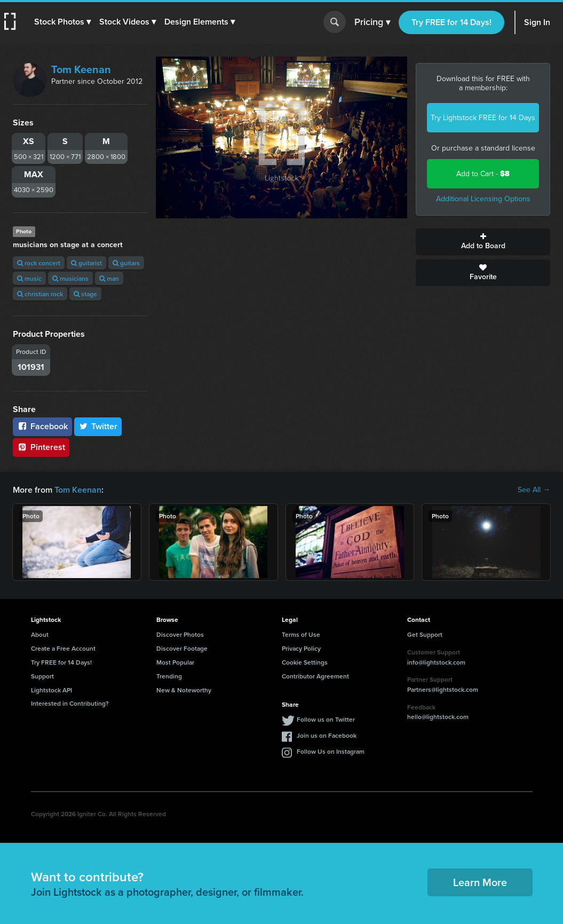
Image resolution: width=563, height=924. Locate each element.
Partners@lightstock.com (443, 689)
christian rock (40, 294)
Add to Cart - (483, 174)
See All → (534, 490)
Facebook (42, 426)
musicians (70, 278)
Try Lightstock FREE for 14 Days (483, 118)
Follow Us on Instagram (331, 751)
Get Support (425, 634)
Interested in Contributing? (70, 703)
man (109, 278)
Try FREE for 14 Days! (451, 22)
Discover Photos (180, 634)
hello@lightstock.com (438, 717)
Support (42, 676)
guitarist (86, 263)
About (40, 634)
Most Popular (175, 662)
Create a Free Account (63, 648)
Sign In (537, 22)
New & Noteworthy (184, 690)
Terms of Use (301, 634)
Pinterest (41, 447)
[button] (62, 22)
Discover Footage (182, 648)
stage (85, 294)
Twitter (98, 426)
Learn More (480, 882)
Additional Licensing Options (483, 199)
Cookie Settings (305, 662)
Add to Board (483, 242)
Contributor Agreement (315, 676)
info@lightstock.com (436, 662)
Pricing (372, 22)
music (29, 278)
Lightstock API (51, 690)
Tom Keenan (81, 69)
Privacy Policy (301, 648)
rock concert (39, 263)
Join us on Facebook (327, 735)
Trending (169, 676)
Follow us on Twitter (326, 719)
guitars (126, 263)
